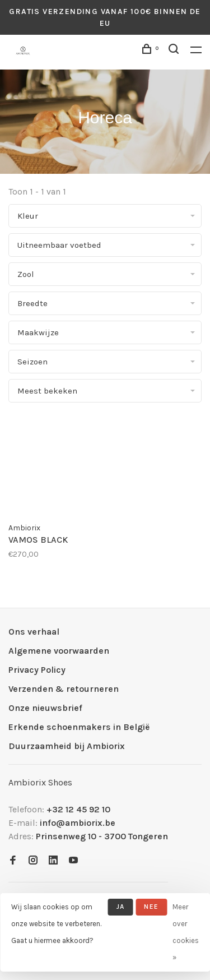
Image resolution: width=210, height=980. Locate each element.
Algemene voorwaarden (59, 651)
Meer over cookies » (186, 932)
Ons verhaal (34, 632)
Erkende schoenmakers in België (79, 727)
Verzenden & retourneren (64, 689)
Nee (151, 907)
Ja (120, 907)
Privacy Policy (37, 670)
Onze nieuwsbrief (45, 708)
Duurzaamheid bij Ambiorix (67, 746)
